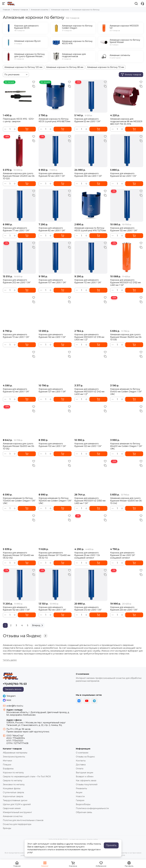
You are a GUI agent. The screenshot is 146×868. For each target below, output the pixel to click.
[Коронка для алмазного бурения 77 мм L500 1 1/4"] (19, 205)
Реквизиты (81, 788)
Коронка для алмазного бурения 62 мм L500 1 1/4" (123, 175)
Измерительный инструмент (17, 812)
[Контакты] (142, 4)
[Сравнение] (34, 86)
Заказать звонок (13, 689)
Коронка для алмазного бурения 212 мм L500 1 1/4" (88, 608)
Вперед (38, 625)
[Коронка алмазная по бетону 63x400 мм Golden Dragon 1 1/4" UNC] (127, 421)
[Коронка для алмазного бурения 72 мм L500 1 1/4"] (19, 312)
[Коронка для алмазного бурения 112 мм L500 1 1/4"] (91, 257)
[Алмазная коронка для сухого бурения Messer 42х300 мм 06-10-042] (127, 475)
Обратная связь (84, 812)
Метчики (7, 761)
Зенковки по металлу (14, 784)
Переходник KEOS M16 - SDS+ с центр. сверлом (19, 120)
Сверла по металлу (13, 781)
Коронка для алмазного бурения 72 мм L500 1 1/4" (16, 336)
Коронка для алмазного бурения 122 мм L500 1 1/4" (88, 445)
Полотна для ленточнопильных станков (23, 820)
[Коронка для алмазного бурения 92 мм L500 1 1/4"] (55, 151)
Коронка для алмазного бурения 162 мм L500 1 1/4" (52, 336)
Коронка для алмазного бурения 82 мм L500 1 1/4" (52, 229)
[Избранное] (34, 82)
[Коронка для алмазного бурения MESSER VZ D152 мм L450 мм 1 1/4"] (127, 257)
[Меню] (4, 4)
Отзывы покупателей (87, 784)
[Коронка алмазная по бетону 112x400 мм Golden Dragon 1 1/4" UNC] (19, 475)
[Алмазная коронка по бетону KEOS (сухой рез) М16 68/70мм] (55, 96)
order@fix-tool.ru (15, 706)
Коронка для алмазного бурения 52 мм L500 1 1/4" (87, 120)
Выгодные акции (84, 773)
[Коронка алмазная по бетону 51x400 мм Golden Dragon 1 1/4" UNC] (127, 366)
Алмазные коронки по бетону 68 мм (65, 67)
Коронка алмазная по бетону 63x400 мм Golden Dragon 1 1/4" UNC (126, 446)
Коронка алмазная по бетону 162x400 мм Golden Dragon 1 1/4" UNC (55, 501)
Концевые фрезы (12, 788)
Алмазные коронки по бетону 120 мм (23, 67)
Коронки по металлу (13, 773)
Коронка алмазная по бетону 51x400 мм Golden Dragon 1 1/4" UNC (126, 392)
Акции (79, 792)
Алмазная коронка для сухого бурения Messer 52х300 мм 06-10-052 (19, 446)
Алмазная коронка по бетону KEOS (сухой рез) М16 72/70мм (90, 229)
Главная (6, 10)
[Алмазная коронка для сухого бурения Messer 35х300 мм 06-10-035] (127, 312)
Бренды (7, 828)
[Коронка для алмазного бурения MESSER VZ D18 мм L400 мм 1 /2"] (91, 312)
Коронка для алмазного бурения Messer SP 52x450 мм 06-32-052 (18, 555)
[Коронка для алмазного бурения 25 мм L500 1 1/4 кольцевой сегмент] (91, 530)
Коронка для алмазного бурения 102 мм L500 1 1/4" (52, 445)
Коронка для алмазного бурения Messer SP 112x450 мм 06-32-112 (54, 555)
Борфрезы (8, 769)
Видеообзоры (83, 804)
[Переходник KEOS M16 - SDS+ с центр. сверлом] (19, 96)
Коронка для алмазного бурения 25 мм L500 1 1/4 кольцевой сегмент (87, 555)
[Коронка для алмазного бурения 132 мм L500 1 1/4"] (127, 205)
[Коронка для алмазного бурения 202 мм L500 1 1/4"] (19, 257)
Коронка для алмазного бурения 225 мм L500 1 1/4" (124, 608)
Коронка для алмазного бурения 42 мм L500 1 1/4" (16, 390)
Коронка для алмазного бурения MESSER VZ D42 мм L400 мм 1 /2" (89, 392)
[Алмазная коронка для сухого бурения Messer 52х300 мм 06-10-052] (19, 421)
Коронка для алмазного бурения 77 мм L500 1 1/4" (16, 229)
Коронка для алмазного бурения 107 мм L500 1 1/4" (52, 281)
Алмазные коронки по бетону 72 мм (106, 67)
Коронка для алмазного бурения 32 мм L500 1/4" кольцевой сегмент (123, 555)
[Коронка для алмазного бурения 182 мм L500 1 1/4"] (55, 585)
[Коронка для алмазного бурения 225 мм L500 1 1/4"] (127, 585)
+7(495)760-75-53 (15, 684)
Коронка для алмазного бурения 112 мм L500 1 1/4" (88, 281)
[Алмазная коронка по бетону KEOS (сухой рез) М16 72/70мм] (91, 205)
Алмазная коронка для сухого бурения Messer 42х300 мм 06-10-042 (126, 501)
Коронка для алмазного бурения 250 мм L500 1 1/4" (88, 175)
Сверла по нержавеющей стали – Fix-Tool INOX (27, 777)
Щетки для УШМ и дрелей (17, 804)
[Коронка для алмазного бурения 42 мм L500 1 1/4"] (19, 366)
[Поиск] (136, 4)
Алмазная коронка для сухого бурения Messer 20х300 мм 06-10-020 (19, 176)
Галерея (80, 800)
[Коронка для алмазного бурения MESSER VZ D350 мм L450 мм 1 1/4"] (91, 475)
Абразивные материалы (15, 753)
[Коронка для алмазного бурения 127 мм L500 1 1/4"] (55, 366)
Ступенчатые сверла (13, 792)
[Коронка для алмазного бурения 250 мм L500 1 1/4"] (91, 151)
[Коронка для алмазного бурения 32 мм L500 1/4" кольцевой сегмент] (127, 530)
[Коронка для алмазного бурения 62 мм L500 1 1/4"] (127, 151)
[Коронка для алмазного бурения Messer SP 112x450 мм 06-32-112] (55, 530)
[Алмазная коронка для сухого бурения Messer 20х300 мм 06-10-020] (19, 151)
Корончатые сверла (13, 796)
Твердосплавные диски (15, 800)
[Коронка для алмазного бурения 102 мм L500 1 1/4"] (55, 421)
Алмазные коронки (60, 10)
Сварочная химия (12, 808)
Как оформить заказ (86, 781)
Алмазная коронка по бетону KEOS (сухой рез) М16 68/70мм (54, 120)
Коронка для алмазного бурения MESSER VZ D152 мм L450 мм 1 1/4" (125, 283)
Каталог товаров (20, 10)
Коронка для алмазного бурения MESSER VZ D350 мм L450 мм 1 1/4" (90, 501)
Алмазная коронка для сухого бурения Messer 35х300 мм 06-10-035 (126, 337)
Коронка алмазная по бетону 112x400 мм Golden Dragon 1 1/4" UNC (19, 501)
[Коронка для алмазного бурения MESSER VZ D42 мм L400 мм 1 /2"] (91, 366)
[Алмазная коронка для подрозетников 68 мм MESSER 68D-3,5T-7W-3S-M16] (127, 96)
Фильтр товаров (131, 75)
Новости (80, 796)
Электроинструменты (14, 757)
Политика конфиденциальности (92, 808)
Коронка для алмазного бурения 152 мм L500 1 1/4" (16, 608)
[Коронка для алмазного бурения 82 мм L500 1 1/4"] (55, 205)
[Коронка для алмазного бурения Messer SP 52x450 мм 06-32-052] (19, 530)
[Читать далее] (10, 660)
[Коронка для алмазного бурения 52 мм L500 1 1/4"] (91, 96)
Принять (111, 845)
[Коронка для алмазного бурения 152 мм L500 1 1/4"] (19, 585)
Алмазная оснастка (40, 10)
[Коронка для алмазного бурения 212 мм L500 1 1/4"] (91, 585)
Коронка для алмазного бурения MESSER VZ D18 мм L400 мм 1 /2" (89, 337)
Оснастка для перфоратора (17, 824)
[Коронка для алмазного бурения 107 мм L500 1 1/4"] (55, 257)
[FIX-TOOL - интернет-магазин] (11, 4)
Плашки (7, 765)
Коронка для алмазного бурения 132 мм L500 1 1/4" (124, 229)
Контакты (81, 761)
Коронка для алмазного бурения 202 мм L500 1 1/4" (17, 281)
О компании (82, 753)
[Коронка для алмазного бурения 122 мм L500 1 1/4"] (91, 421)
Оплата (80, 769)
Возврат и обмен (85, 777)
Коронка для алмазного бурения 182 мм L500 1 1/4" (52, 608)
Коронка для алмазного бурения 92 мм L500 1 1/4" (52, 175)
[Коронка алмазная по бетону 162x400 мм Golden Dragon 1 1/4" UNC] (55, 475)
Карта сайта (92, 839)
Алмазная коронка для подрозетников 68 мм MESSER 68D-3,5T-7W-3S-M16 (126, 121)
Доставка (81, 765)
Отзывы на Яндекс (25, 636)
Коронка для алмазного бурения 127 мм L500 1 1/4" (52, 390)
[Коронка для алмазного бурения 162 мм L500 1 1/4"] (55, 312)
